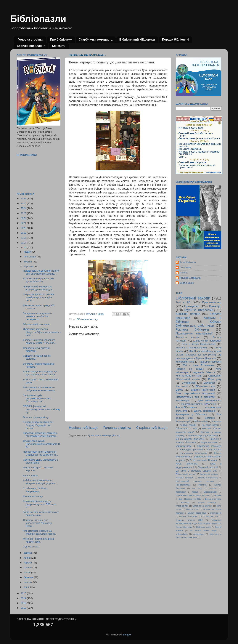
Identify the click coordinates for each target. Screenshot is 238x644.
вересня (29, 266)
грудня (28, 252)
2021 (24, 223)
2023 (24, 213)
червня (28, 563)
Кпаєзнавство (182, 506)
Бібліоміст (209, 383)
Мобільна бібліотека (208, 478)
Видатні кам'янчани (203, 390)
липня (27, 558)
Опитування (216, 513)
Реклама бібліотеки (192, 329)
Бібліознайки (201, 422)
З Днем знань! (31, 547)
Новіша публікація (84, 428)
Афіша (195, 492)
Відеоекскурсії (211, 492)
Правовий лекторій (208, 467)
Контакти (59, 46)
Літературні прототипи (191, 450)
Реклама (202, 485)
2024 (24, 208)
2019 (24, 233)
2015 (24, 593)
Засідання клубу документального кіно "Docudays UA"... (37, 398)
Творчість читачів (188, 337)
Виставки (210, 418)
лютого (28, 582)
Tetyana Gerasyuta (190, 278)
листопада (30, 257)
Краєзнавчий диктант (202, 506)
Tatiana (184, 273)
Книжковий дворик (209, 474)
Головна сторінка (30, 40)
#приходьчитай (184, 446)
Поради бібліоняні (176, 40)
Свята (179, 390)
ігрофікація (181, 492)
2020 (24, 228)
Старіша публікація (152, 428)
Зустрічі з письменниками (191, 348)
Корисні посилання (31, 46)
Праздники (192, 306)
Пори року (215, 379)
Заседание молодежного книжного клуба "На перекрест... (37, 316)
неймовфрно (182, 534)
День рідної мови (213, 499)
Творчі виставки (209, 443)
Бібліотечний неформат (207, 341)
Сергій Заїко (187, 283)
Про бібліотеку (61, 40)
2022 (24, 218)
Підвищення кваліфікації (194, 333)
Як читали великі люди (203, 531)
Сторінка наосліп (210, 516)
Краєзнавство (212, 302)
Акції (195, 429)
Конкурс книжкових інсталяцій (199, 404)
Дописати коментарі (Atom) (104, 435)
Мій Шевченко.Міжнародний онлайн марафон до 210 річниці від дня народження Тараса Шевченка (198, 355)
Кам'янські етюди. (33, 496)
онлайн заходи (188, 425)
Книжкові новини (188, 314)
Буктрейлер (189, 383)
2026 (24, 199)
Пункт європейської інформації (195, 393)
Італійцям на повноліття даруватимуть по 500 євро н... (40, 504)
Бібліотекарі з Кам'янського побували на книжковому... (40, 389)
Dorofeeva (185, 267)
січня (27, 587)
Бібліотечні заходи (87, 319)
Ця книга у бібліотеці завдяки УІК (196, 471)
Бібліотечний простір (186, 474)
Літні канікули (214, 450)
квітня (27, 572)
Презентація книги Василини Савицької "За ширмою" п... (40, 453)
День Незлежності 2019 (190, 499)
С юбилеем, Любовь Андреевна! (35, 490)
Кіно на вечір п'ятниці (189, 376)
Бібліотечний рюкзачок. (37, 324)
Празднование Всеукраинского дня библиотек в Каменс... (41, 272)
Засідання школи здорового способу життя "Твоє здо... (40, 341)
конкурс (213, 488)
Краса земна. (31, 476)
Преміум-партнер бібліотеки (203, 436)
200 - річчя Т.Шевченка (198, 365)
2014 (24, 598)
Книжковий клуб (185, 362)
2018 (24, 238)
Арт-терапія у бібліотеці (191, 414)
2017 (24, 243)
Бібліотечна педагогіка (209, 446)
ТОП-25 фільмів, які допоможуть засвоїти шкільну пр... (42, 409)
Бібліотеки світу (205, 386)
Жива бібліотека (186, 464)
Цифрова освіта (204, 527)
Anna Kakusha (188, 262)
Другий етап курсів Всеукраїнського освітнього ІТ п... (42, 444)
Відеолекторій (183, 422)
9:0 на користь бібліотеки (190, 439)
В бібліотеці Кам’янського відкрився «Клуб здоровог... (40, 482)
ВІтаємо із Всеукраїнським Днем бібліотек (38, 280)
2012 (24, 608)
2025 (24, 203)
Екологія (185, 502)
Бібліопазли (38, 19)
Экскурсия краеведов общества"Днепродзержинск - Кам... (42, 332)
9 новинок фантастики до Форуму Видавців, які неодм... (38, 425)
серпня (28, 553)
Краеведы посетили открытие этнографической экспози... (40, 434)
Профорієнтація (183, 485)
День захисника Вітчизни (204, 460)
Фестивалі (182, 386)
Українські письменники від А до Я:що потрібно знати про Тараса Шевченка (198, 523)
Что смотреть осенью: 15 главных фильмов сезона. (40, 532)
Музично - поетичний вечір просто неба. (38, 540)
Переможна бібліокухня (194, 453)
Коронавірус (183, 400)
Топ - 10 (183, 302)
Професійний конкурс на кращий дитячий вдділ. (38, 288)
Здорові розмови (207, 502)
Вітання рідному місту (36, 417)
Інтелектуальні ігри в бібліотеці (195, 397)
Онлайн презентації (197, 513)
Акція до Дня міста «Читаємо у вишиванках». (41, 514)
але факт (197, 488)
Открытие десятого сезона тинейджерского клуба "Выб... (38, 297)
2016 (24, 247)
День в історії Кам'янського (198, 344)
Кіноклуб (215, 306)
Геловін (218, 495)
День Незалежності (210, 400)
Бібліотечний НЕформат (137, 40)
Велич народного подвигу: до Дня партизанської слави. (40, 373)
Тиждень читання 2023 (189, 520)
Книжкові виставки (185, 478)
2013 (24, 603)
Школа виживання (205, 411)
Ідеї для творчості (211, 362)
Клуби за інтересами (199, 310)
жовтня (28, 262)
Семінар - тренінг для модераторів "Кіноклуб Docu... (38, 523)
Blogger (127, 635)
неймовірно (199, 534)
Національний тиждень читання (195, 481)
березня (29, 577)
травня (28, 567)
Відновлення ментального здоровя (193, 495)
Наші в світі (192, 509)
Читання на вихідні (190, 369)
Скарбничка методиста (96, 40)
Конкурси (217, 422)
